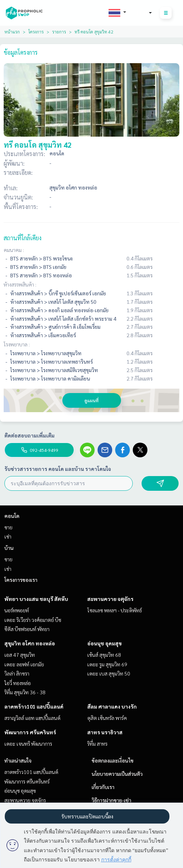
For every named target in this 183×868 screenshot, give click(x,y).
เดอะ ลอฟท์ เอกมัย (24, 664)
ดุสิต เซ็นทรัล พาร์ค (107, 718)
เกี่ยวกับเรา (103, 787)
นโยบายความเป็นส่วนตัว (117, 774)
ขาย (8, 527)
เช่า (8, 536)
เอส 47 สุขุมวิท (20, 655)
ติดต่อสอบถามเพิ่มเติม (30, 435)
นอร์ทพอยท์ (17, 610)
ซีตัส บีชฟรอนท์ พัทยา (27, 629)
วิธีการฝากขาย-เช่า (111, 800)
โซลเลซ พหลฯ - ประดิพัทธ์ (115, 610)
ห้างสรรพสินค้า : (20, 284)
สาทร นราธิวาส (105, 732)
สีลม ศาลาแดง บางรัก (112, 706)
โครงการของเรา (21, 580)
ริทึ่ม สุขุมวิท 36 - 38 (25, 692)
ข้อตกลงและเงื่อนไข (113, 760)
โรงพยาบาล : (17, 344)
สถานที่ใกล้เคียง (23, 238)
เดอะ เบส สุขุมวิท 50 (109, 673)
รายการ (59, 32)
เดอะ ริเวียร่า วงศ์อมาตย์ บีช (33, 620)
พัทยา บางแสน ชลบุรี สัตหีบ (36, 599)
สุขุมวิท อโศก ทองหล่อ (30, 643)
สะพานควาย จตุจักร (110, 599)
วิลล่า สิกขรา (17, 673)
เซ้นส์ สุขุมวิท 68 (104, 655)
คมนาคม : (14, 250)
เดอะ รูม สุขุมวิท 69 (107, 664)
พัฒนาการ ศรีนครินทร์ (30, 732)
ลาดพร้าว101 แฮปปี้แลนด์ (34, 706)
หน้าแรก (12, 32)
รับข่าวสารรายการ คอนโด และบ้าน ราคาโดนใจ (58, 469)
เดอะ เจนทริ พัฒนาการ (28, 743)
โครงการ (36, 32)
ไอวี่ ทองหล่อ (18, 683)
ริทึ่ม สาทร (97, 743)
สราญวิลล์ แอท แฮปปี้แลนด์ (32, 718)
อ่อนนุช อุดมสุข (105, 643)
